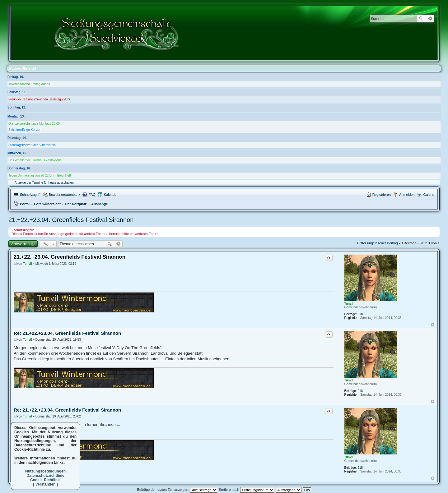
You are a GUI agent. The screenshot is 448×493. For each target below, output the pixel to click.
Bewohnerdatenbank (65, 195)
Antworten (20, 244)
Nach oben (433, 325)
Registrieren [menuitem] (382, 195)
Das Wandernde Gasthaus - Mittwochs (35, 160)
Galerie (429, 195)
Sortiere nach (246, 490)
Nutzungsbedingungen (45, 471)
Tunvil (349, 304)
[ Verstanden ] (45, 484)
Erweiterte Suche (430, 19)
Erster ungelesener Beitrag (378, 243)
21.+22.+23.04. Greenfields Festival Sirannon (71, 220)
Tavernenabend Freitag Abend (29, 84)
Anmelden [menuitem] (407, 195)
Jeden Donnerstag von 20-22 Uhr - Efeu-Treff (40, 175)
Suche (421, 19)
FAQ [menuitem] (92, 195)
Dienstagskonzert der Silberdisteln (32, 145)
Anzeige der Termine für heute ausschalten (44, 183)
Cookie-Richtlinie (45, 480)
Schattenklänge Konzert (25, 130)
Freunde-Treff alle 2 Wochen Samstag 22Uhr (39, 99)
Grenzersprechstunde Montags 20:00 (34, 124)
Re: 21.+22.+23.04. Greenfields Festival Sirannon (67, 333)
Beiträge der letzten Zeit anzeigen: (177, 490)
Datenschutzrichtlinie (45, 476)
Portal (25, 204)
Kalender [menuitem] (111, 195)
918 (360, 314)
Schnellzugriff (30, 195)
